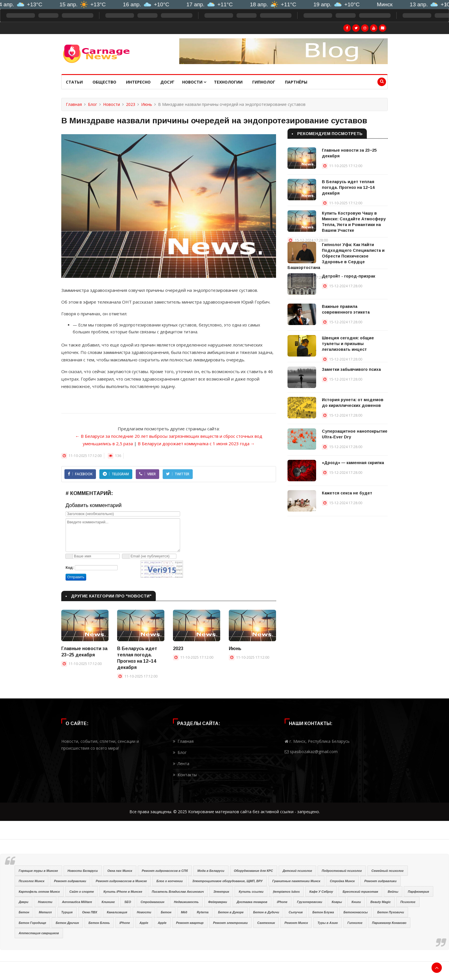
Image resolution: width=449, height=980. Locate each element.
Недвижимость (186, 902)
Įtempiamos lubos (286, 892)
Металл (45, 912)
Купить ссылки (251, 892)
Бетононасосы (356, 912)
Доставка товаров (252, 902)
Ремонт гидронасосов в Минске (121, 881)
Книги (356, 902)
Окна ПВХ (90, 912)
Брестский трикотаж (360, 892)
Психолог (408, 902)
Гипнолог (264, 82)
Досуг (167, 82)
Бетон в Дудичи (266, 912)
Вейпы (393, 892)
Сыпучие (296, 912)
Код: (70, 568)
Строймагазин (152, 902)
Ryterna (203, 912)
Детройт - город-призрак (348, 276)
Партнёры (296, 82)
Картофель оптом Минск (39, 892)
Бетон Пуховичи (391, 912)
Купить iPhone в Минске (123, 892)
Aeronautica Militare (77, 902)
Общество (104, 82)
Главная (74, 104)
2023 (131, 104)
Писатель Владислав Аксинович (178, 892)
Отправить (76, 577)
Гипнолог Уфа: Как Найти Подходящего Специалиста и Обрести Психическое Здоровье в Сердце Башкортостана (336, 256)
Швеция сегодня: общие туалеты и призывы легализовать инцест (348, 344)
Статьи (74, 82)
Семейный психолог (387, 871)
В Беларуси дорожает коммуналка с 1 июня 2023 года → (196, 444)
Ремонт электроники (230, 923)
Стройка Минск (342, 881)
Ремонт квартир (190, 923)
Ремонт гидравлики (70, 881)
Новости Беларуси (83, 871)
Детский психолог (297, 871)
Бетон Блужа (323, 912)
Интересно (138, 82)
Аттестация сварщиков (39, 933)
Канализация (117, 912)
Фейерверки (218, 902)
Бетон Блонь (99, 923)
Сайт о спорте (82, 892)
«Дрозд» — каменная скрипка (353, 463)
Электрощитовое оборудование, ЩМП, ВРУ (227, 881)
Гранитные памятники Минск (296, 881)
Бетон (24, 912)
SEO (128, 902)
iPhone (282, 902)
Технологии (228, 82)
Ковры (337, 902)
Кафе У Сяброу (321, 892)
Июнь (147, 104)
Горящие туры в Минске (38, 871)
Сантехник (266, 923)
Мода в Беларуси (211, 871)
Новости (194, 82)
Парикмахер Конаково (389, 923)
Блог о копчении (170, 881)
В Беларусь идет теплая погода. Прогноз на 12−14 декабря (348, 187)
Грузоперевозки (310, 902)
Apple (144, 923)
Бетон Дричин (67, 923)
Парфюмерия (418, 892)
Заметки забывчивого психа (351, 369)
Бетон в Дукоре (231, 912)
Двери (23, 902)
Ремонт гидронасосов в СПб (165, 871)
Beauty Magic (381, 902)
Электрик (221, 892)
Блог (92, 104)
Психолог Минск (31, 881)
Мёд (184, 912)
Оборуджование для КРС (254, 871)
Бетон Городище (32, 923)
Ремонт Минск (296, 923)
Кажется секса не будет (347, 493)
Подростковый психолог (342, 871)
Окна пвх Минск (120, 871)
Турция (67, 912)
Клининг (108, 902)
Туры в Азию (328, 923)
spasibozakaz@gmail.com (314, 752)
